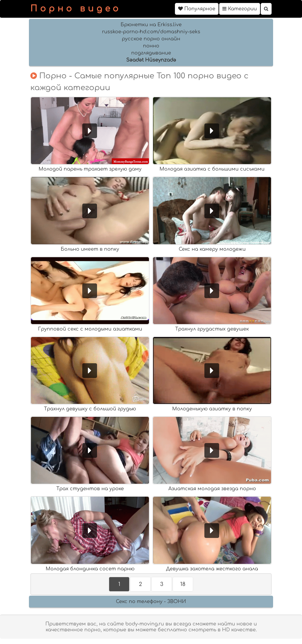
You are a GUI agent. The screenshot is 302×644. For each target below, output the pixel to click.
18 (183, 584)
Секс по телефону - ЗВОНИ (151, 602)
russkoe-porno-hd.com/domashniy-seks (151, 32)
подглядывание (151, 53)
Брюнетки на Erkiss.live (151, 25)
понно (151, 46)
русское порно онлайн (151, 39)
